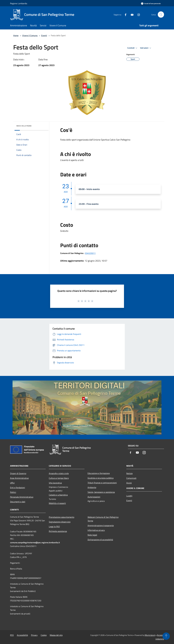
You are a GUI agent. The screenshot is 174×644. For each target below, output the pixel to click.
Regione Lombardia (19, 3)
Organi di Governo (18, 473)
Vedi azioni (146, 48)
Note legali (92, 535)
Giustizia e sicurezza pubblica (101, 478)
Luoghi (129, 496)
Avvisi (129, 483)
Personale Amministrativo (22, 497)
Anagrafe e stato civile (59, 473)
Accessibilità (22, 635)
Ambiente (92, 487)
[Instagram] (138, 14)
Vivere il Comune (30, 35)
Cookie (44, 635)
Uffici (12, 483)
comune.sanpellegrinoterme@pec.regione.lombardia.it (35, 542)
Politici (13, 492)
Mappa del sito (56, 635)
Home (16, 35)
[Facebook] (125, 14)
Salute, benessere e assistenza (101, 492)
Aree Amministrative (19, 478)
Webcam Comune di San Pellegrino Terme (103, 519)
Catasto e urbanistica (58, 495)
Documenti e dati (18, 502)
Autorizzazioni (94, 497)
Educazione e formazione (99, 473)
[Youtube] (131, 14)
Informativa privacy (96, 530)
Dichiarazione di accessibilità (100, 540)
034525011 (90, 253)
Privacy (34, 635)
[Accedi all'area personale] (151, 3)
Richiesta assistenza (58, 531)
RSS (12, 635)
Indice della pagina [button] (24, 126)
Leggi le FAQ (54, 527)
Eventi (44, 35)
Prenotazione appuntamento (62, 517)
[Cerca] (161, 15)
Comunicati (131, 478)
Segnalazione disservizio (60, 522)
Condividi (133, 48)
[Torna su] (166, 636)
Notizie (129, 473)
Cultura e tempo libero (59, 478)
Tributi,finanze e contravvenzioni (102, 483)
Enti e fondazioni (18, 488)
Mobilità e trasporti (57, 503)
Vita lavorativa (55, 483)
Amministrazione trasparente (101, 525)
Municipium (150, 635)
